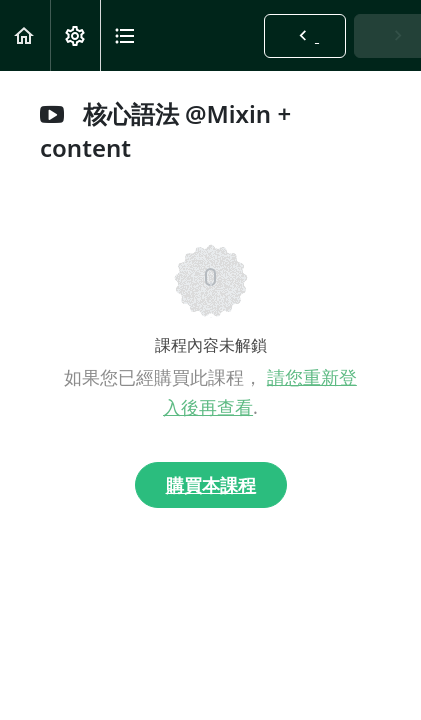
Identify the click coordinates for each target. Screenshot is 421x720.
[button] (25, 35)
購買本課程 (211, 485)
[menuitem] (75, 35)
